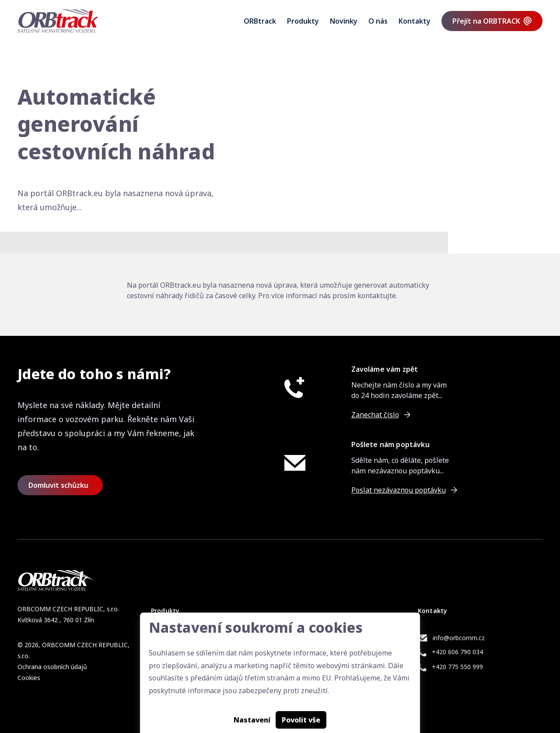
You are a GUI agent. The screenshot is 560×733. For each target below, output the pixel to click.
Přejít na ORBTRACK (486, 21)
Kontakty (415, 21)
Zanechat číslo (375, 415)
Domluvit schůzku (58, 485)
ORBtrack (260, 21)
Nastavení (252, 720)
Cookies (29, 678)
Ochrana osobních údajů (52, 667)
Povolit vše (301, 720)
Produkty (303, 21)
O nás (378, 21)
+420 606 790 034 (457, 652)
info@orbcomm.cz (459, 638)
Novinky (344, 21)
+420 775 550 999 (457, 667)
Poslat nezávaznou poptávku (399, 490)
